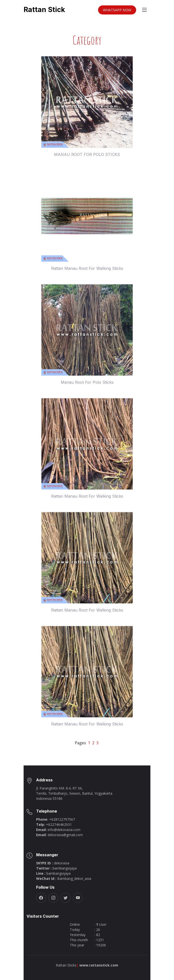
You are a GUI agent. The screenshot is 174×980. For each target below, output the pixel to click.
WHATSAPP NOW (117, 11)
